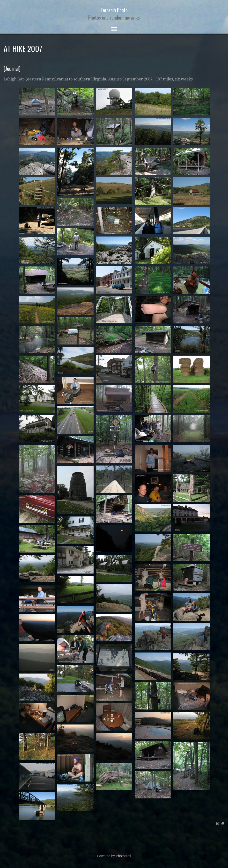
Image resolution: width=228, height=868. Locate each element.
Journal (12, 68)
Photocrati (123, 856)
